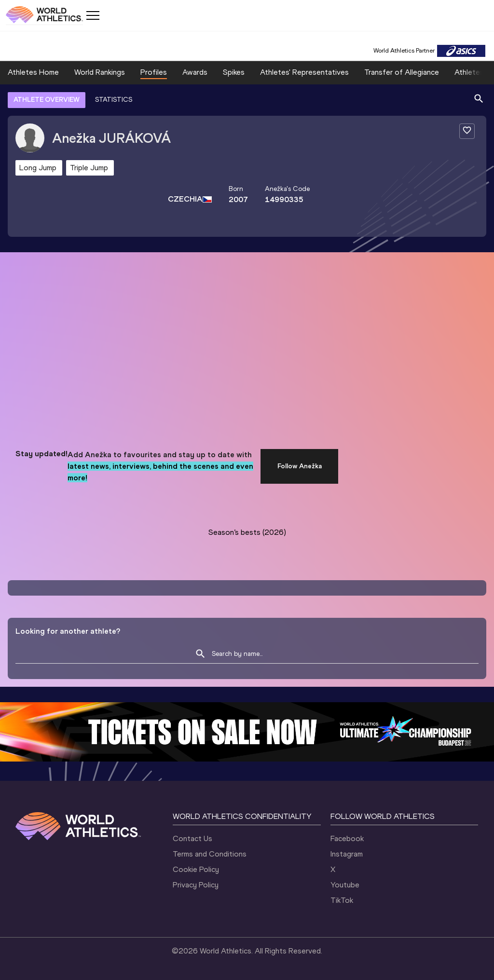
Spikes (234, 72)
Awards (195, 72)
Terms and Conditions (210, 854)
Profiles (154, 72)
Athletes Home (33, 72)
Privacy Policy (196, 885)
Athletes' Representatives (304, 72)
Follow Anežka (300, 466)
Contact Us (192, 838)
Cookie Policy (196, 869)
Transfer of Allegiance (402, 72)
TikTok (342, 900)
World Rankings (100, 72)
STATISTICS (114, 100)
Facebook (347, 838)
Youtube (345, 885)
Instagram (347, 854)
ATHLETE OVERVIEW (47, 100)
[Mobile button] (93, 15)
